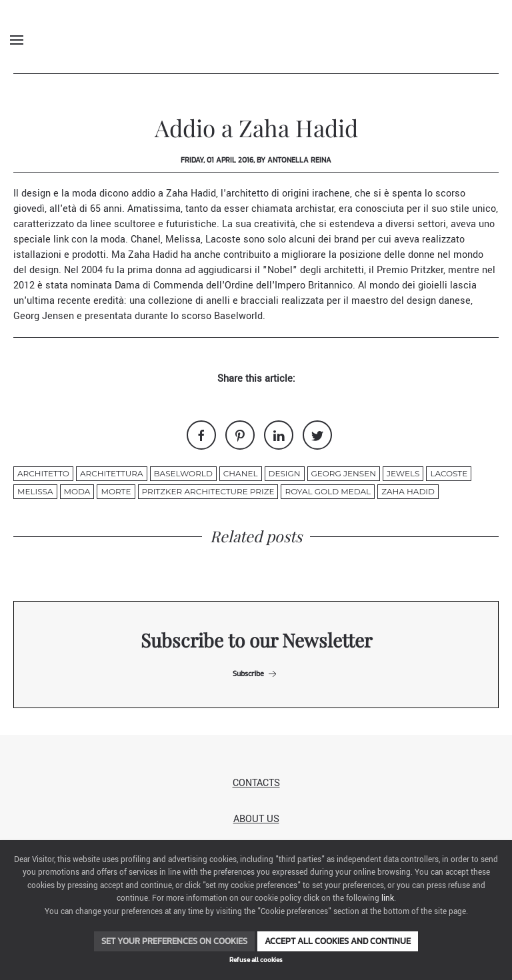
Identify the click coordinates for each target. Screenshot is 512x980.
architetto (43, 473)
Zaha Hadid (191, 194)
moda (77, 491)
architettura (112, 473)
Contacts (256, 783)
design (285, 473)
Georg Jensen (45, 316)
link (388, 898)
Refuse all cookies (256, 960)
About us (256, 819)
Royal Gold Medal (328, 491)
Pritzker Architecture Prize (208, 491)
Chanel (146, 240)
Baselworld (238, 316)
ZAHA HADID (408, 491)
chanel (241, 473)
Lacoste (224, 240)
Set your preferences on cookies (174, 941)
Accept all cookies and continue (338, 941)
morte (116, 491)
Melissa (182, 240)
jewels (403, 473)
